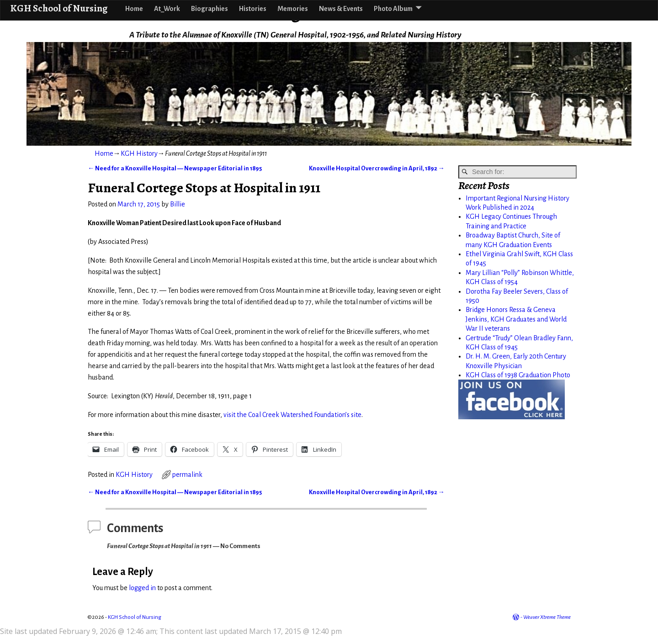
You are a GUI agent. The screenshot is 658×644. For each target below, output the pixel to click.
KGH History (139, 153)
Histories (253, 9)
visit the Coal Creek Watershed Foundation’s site (292, 415)
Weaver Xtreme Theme (547, 617)
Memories (293, 9)
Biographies (210, 9)
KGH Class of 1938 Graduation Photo (518, 375)
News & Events (341, 9)
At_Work (167, 9)
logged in (142, 588)
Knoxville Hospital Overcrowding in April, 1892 (377, 168)
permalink (187, 475)
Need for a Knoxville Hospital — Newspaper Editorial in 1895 (175, 168)
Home (134, 9)
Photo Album (393, 9)
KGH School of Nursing (59, 8)
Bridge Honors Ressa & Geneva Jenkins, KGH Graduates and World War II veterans (516, 319)
